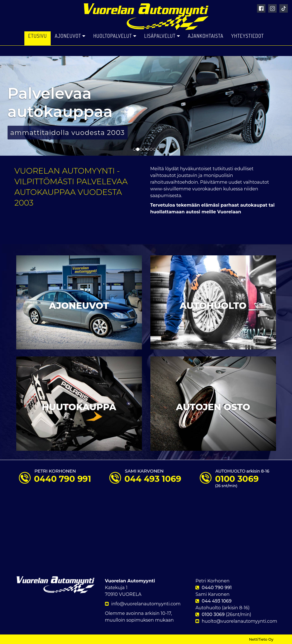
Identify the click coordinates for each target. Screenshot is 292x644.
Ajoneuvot (70, 48)
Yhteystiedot (248, 48)
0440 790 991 (217, 588)
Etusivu (38, 48)
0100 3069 (213, 614)
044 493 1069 (217, 601)
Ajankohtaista (206, 48)
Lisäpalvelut (162, 48)
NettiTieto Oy (261, 639)
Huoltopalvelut (115, 48)
